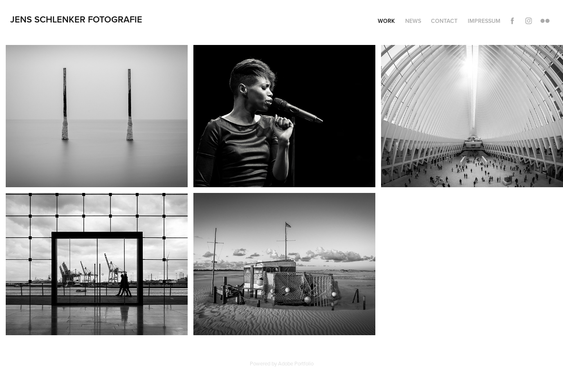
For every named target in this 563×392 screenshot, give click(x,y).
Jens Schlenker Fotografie (76, 19)
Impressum (484, 21)
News (413, 21)
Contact (444, 21)
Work (386, 21)
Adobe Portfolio (296, 363)
